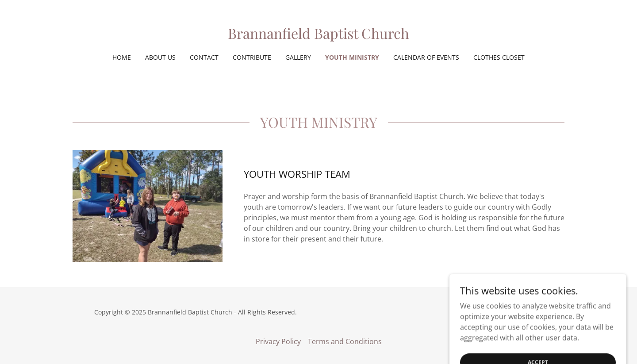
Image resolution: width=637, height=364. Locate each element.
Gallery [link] (298, 57)
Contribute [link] (252, 57)
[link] (318, 36)
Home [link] (122, 57)
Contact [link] (204, 57)
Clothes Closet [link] (499, 57)
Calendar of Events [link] (426, 57)
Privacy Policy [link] (278, 341)
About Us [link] (160, 57)
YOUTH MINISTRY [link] (352, 57)
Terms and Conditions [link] (345, 341)
